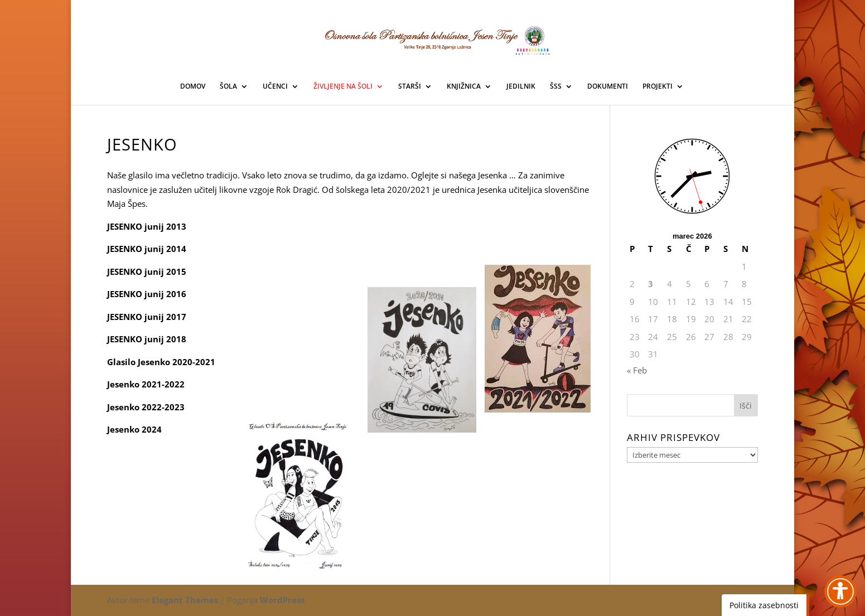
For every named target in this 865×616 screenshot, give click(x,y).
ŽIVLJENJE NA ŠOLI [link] (343, 87)
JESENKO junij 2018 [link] (147, 339)
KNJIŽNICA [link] (464, 87)
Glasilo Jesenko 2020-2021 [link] (161, 362)
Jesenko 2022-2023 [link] (146, 407)
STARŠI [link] (410, 87)
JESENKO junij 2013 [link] (147, 226)
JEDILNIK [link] (521, 87)
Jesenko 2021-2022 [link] (146, 384)
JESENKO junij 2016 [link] (147, 294)
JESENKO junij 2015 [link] (147, 271)
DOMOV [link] (193, 87)
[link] (433, 38)
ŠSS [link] (556, 87)
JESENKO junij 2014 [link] (147, 249)
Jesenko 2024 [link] (134, 429)
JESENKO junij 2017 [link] (147, 317)
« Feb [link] (637, 370)
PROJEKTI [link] (658, 87)
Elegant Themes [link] (185, 600)
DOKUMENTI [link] (608, 87)
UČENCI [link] (275, 87)
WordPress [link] (282, 600)
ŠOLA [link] (228, 87)
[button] (746, 405)
